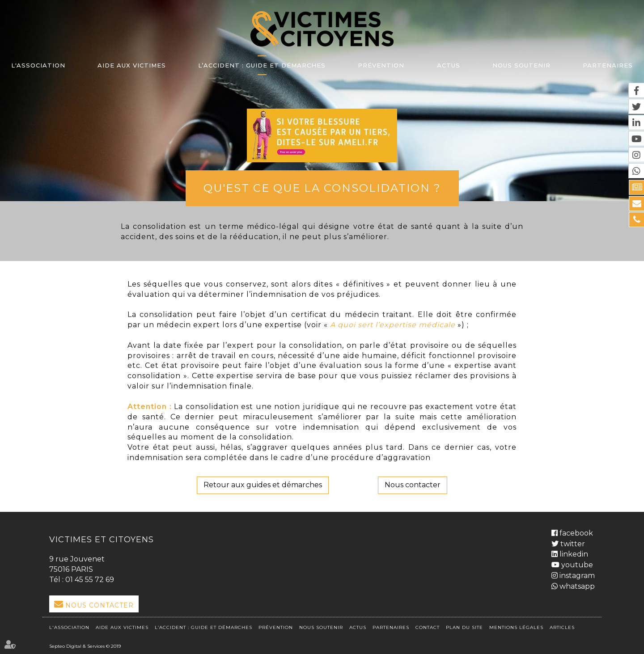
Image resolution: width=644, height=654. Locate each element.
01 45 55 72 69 (90, 580)
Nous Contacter (100, 605)
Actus (449, 65)
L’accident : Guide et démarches (262, 65)
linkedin (573, 554)
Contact (428, 627)
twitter (572, 544)
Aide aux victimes (132, 65)
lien (322, 135)
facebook (575, 533)
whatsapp (576, 586)
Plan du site (464, 627)
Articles (562, 627)
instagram (576, 576)
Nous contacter (413, 485)
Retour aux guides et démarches (263, 485)
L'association (38, 65)
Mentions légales (516, 627)
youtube (576, 565)
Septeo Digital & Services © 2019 (85, 646)
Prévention (381, 65)
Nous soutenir (521, 65)
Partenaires (608, 65)
